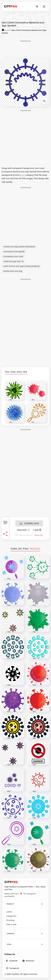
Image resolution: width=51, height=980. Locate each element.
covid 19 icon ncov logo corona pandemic (21, 266)
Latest (9, 912)
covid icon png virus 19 (13, 261)
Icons (23, 175)
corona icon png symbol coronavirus (19, 247)
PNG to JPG (11, 925)
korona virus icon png (13, 271)
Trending (10, 920)
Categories (11, 916)
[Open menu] (44, 6)
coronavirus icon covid (13, 256)
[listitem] (12, 961)
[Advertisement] (26, 49)
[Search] (37, 6)
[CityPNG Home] (11, 6)
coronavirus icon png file (14, 252)
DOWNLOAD (29, 523)
